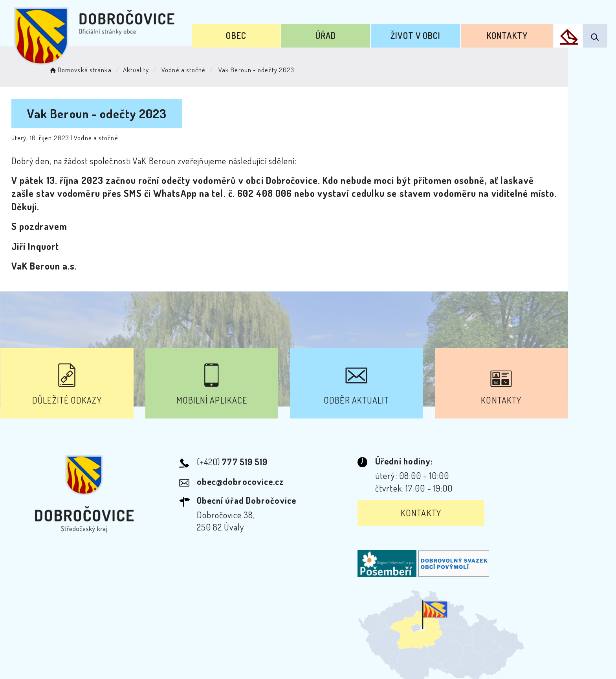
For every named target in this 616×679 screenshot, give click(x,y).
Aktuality (152, 69)
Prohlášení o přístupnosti (223, 607)
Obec (250, 35)
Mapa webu (371, 607)
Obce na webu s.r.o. (417, 646)
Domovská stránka (96, 69)
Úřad (336, 35)
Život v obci (422, 35)
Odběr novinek (309, 607)
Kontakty (510, 35)
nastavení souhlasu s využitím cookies (468, 659)
